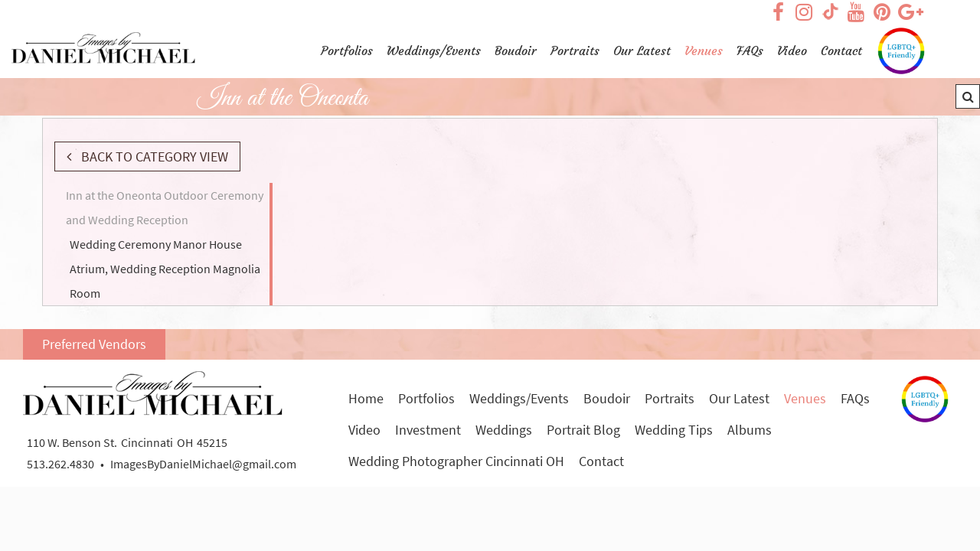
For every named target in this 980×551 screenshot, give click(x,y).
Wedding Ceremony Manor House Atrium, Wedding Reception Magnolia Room (165, 269)
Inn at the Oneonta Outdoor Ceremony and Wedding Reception (165, 207)
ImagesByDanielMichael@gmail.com (203, 464)
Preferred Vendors (94, 344)
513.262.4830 (60, 464)
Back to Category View (153, 156)
